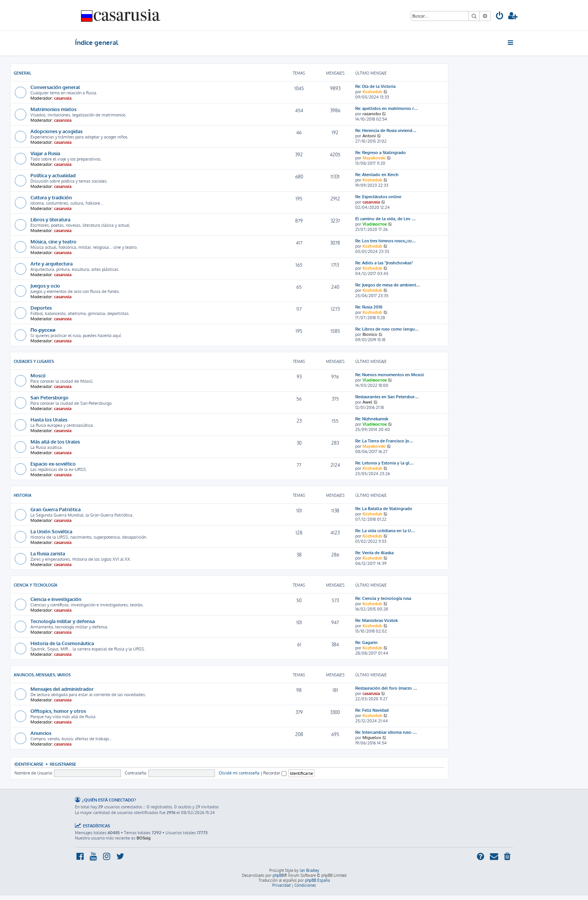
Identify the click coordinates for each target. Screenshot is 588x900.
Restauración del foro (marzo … (386, 688)
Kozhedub (372, 92)
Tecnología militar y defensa (63, 621)
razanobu (372, 114)
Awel (367, 402)
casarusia (63, 98)
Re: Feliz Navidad (372, 710)
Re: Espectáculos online (378, 197)
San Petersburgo (49, 397)
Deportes (41, 308)
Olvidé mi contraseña (239, 773)
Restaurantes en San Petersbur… (387, 397)
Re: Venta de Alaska (374, 553)
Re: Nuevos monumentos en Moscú (389, 375)
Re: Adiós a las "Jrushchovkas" (384, 263)
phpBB (278, 875)
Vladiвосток (375, 224)
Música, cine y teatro (53, 241)
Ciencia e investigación (56, 599)
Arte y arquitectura (52, 263)
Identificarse (29, 764)
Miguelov (372, 738)
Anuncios (41, 733)
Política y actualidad (53, 175)
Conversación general (55, 87)
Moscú (38, 375)
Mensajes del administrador (62, 689)
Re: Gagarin (366, 642)
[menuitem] (500, 17)
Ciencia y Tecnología (36, 585)
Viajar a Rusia (45, 153)
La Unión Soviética (51, 531)
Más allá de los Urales (55, 441)
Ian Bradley (309, 870)
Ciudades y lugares (34, 361)
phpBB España (317, 880)
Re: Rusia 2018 (369, 307)
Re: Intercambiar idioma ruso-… (386, 732)
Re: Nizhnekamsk (372, 419)
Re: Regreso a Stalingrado (381, 153)
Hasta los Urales (49, 419)
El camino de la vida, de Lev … (385, 219)
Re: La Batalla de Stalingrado (384, 509)
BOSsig (144, 838)
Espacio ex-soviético (53, 464)
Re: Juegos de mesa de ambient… (388, 285)
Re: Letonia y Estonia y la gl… (385, 463)
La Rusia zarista (48, 553)
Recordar (275, 773)
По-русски (43, 330)
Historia (23, 495)
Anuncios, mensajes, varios (42, 675)
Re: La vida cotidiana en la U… (385, 531)
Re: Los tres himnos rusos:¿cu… (385, 241)
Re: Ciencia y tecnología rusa (383, 598)
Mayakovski (374, 158)
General (22, 73)
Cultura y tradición (51, 197)
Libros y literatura (50, 219)
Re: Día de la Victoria (375, 86)
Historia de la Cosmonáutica (62, 643)
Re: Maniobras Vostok (377, 620)
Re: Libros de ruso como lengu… (387, 329)
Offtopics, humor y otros (58, 711)
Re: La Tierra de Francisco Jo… (384, 441)
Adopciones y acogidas (56, 131)
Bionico (370, 334)
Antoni (369, 136)
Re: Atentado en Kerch (377, 175)
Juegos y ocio (45, 285)
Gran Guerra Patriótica (56, 509)
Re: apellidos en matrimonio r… (387, 108)
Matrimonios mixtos (53, 109)
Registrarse (63, 764)
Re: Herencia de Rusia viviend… (386, 130)
